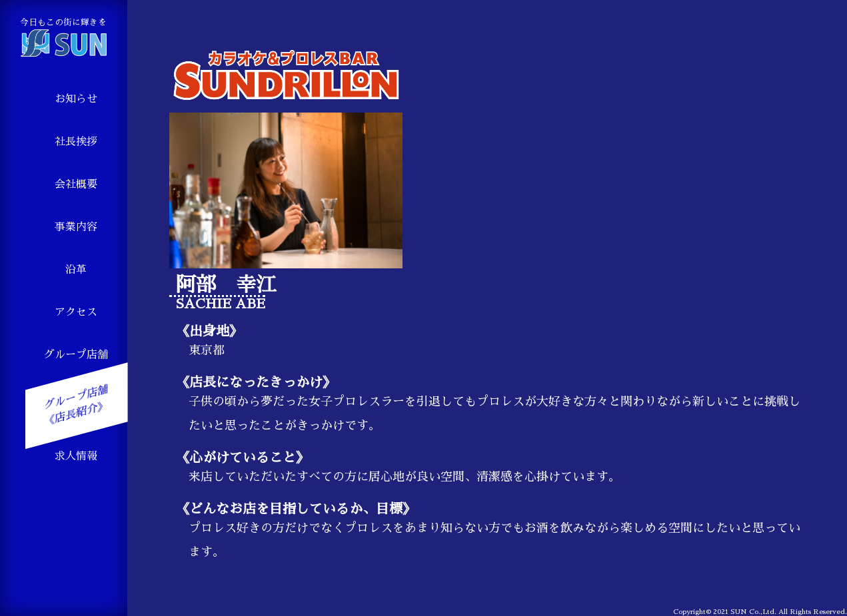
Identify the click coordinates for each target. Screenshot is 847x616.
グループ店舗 (76, 355)
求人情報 (76, 456)
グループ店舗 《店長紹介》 (76, 406)
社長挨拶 (76, 142)
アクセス (76, 312)
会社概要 (76, 184)
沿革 (76, 270)
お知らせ (76, 99)
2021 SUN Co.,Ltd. (745, 612)
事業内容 (76, 227)
